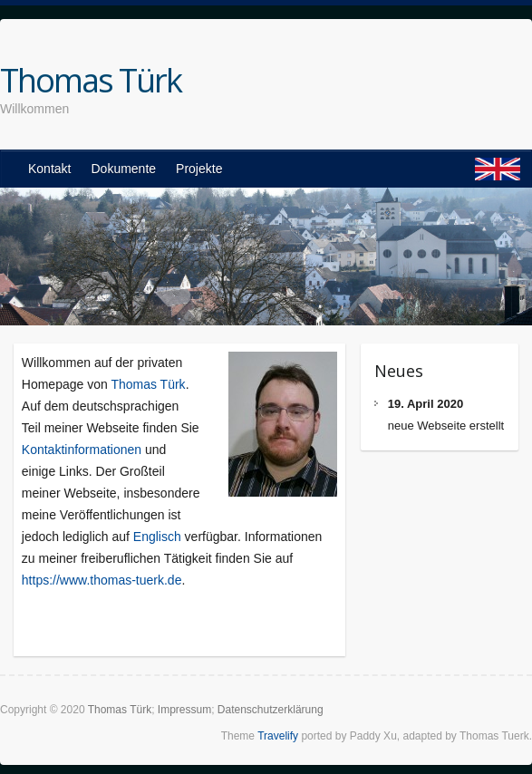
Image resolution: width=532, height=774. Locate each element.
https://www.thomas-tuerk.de (102, 580)
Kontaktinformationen (82, 450)
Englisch (157, 537)
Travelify (278, 736)
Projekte (199, 169)
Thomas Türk (91, 81)
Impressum (184, 710)
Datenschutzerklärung (271, 710)
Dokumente (123, 169)
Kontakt (49, 169)
